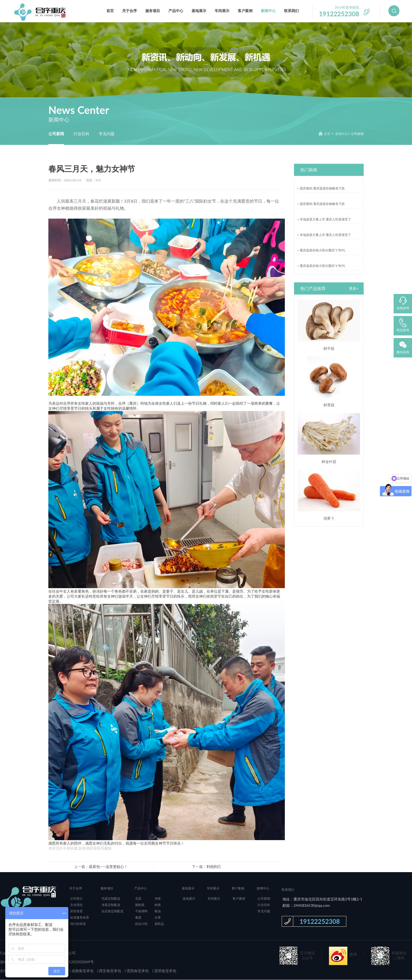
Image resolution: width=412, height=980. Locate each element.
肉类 (158, 905)
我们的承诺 (78, 924)
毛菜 (138, 899)
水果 (158, 918)
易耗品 (159, 924)
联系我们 (291, 11)
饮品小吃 (141, 924)
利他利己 (214, 867)
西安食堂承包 (110, 971)
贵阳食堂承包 (137, 971)
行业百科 (81, 134)
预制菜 (140, 905)
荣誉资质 (76, 911)
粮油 (158, 911)
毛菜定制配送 (111, 899)
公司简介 (76, 899)
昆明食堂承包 (165, 971)
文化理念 (76, 905)
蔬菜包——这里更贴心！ (108, 867)
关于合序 (130, 11)
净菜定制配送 (111, 905)
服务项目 (153, 11)
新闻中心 (268, 11)
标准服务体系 (80, 918)
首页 (110, 11)
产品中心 (176, 11)
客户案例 (245, 11)
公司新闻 (56, 134)
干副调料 (141, 911)
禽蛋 (138, 918)
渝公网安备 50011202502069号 (67, 962)
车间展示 (222, 11)
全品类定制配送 (112, 911)
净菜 (158, 899)
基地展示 (199, 11)
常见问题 (107, 134)
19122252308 (320, 922)
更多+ (354, 289)
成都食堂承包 (82, 971)
